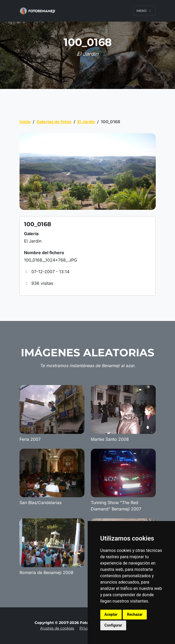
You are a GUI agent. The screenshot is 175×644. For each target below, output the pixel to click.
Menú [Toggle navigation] (144, 11)
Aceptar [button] (111, 614)
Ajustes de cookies (57, 628)
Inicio (25, 122)
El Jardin (86, 122)
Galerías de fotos (54, 122)
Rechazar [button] (135, 614)
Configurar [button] (113, 625)
